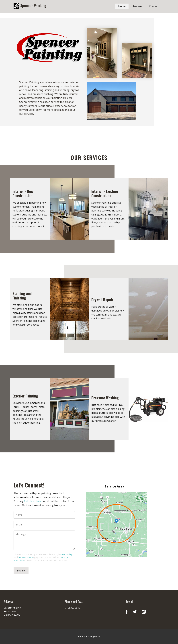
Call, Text (29, 501)
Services (137, 6)
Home (122, 6)
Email (39, 501)
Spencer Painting (33, 5)
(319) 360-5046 (72, 608)
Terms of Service (25, 557)
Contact (154, 6)
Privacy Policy (66, 554)
